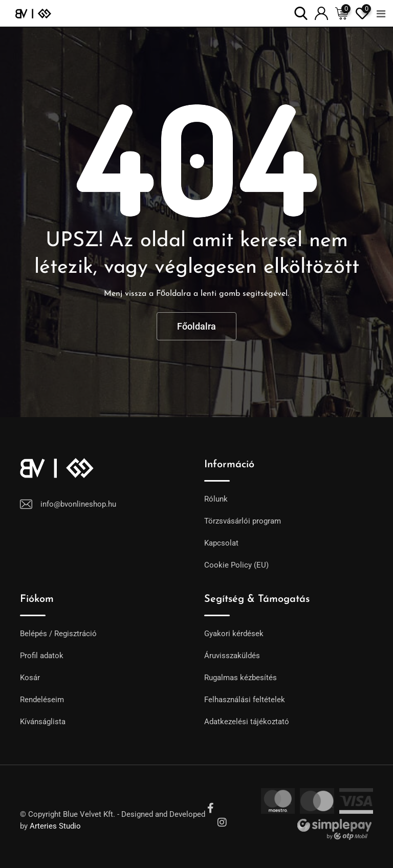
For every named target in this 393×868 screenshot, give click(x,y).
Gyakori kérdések (234, 634)
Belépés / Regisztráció (58, 634)
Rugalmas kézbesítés (241, 678)
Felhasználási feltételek (245, 700)
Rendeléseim (42, 700)
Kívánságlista (43, 722)
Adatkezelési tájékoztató (247, 722)
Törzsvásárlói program (243, 521)
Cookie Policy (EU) (236, 565)
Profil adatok (42, 656)
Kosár (30, 678)
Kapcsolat (221, 543)
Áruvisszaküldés (232, 656)
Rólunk (216, 499)
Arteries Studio (55, 826)
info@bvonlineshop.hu (78, 504)
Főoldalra (196, 326)
